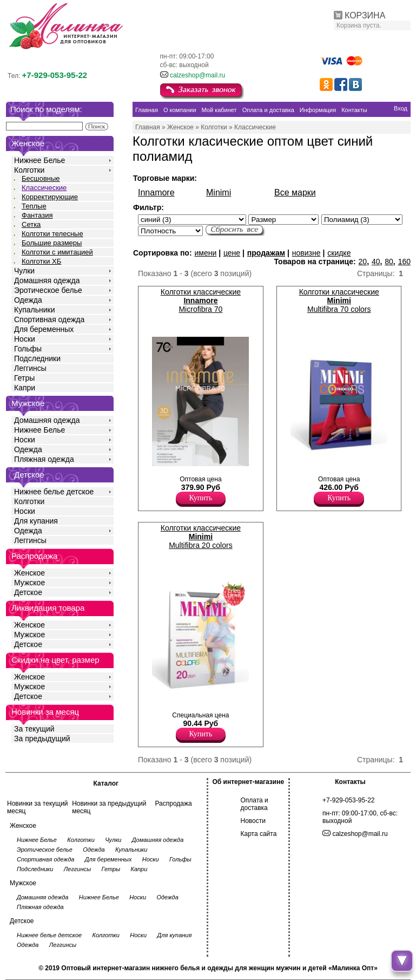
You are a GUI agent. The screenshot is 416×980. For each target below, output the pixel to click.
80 (389, 262)
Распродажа (173, 803)
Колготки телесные (52, 234)
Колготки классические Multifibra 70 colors (339, 300)
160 (404, 262)
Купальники (34, 310)
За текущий (34, 729)
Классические (44, 188)
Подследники (37, 358)
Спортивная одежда (49, 319)
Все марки (295, 192)
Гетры (24, 378)
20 (363, 262)
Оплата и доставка (255, 804)
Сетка (31, 224)
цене (232, 253)
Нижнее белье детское (54, 492)
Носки (25, 339)
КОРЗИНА (365, 15)
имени (205, 253)
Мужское (29, 583)
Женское (29, 573)
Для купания (36, 521)
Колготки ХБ (41, 261)
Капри (25, 388)
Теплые (34, 206)
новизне (306, 253)
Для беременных (44, 329)
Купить (201, 498)
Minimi (219, 192)
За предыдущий (42, 739)
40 (376, 262)
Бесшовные (41, 178)
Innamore (156, 192)
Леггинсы (30, 368)
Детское (29, 475)
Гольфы (28, 349)
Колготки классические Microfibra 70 (201, 300)
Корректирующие (50, 197)
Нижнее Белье (39, 160)
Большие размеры (52, 243)
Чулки (24, 271)
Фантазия (37, 215)
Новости (253, 821)
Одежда (28, 300)
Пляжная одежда (44, 459)
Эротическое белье (48, 290)
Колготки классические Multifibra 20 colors (201, 537)
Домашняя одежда (47, 280)
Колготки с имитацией (57, 252)
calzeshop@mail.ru (197, 75)
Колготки (29, 170)
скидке (339, 253)
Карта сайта (259, 834)
